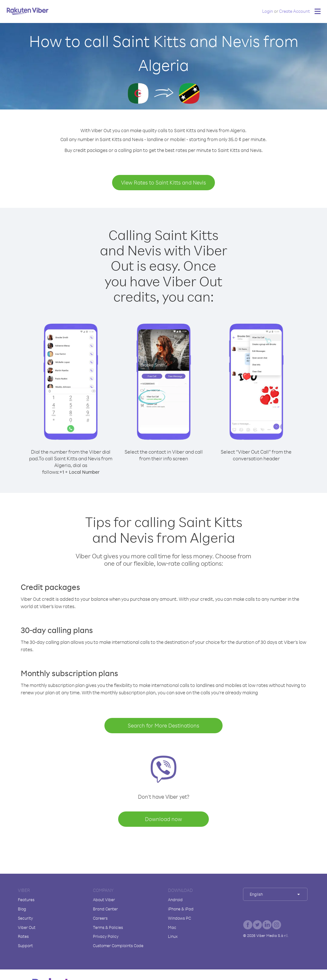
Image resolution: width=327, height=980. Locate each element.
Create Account (294, 11)
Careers (100, 918)
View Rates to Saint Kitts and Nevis (163, 182)
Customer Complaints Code (118, 946)
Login (268, 11)
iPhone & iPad (181, 909)
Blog (22, 909)
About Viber (104, 900)
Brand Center (105, 909)
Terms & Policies (108, 927)
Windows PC (179, 918)
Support (25, 946)
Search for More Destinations (163, 725)
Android (175, 900)
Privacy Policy (106, 936)
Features (26, 900)
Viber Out (27, 927)
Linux (173, 936)
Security (25, 918)
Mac (172, 927)
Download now (163, 819)
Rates (23, 936)
